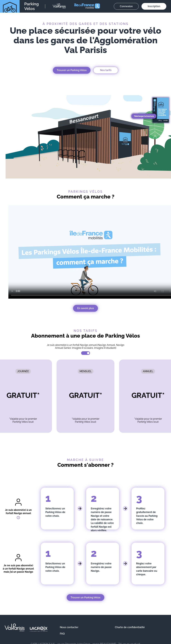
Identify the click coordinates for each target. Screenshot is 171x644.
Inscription (154, 6)
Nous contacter (69, 627)
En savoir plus (86, 308)
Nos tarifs (106, 70)
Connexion (126, 6)
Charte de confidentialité (130, 627)
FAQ (62, 634)
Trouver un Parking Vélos (72, 70)
